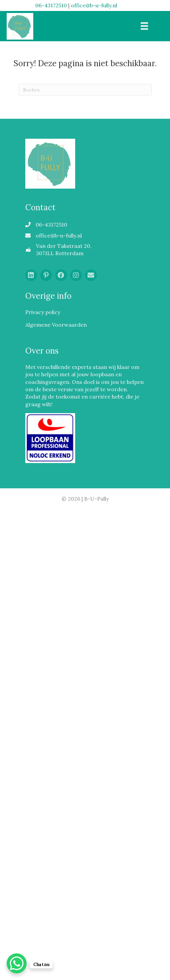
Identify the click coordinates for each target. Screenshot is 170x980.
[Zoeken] (85, 90)
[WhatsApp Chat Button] (17, 963)
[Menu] (144, 26)
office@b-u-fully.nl (94, 5)
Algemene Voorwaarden (56, 325)
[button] (31, 278)
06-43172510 (51, 5)
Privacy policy (43, 312)
